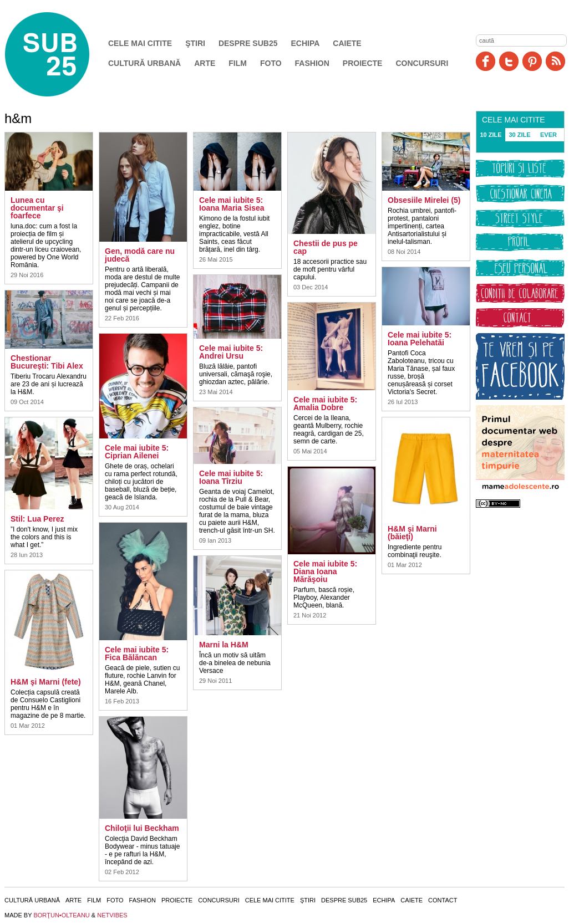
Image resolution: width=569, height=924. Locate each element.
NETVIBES (112, 915)
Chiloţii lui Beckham (142, 828)
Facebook (486, 61)
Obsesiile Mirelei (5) (424, 200)
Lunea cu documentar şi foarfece (37, 208)
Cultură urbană (144, 63)
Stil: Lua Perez (37, 519)
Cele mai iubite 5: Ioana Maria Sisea (232, 204)
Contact (443, 900)
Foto (271, 63)
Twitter (509, 61)
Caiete (347, 43)
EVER (548, 135)
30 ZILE (519, 135)
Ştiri (195, 43)
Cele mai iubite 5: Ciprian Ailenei (137, 452)
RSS (555, 61)
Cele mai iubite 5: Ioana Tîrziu (231, 477)
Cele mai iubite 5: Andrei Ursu (231, 352)
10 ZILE (491, 135)
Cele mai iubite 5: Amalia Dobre (325, 404)
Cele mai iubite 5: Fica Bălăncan (137, 654)
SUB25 (60, 54)
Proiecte (363, 63)
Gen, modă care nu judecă (140, 255)
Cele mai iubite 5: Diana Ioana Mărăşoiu (325, 571)
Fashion (312, 63)
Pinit (532, 61)
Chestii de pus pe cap (326, 247)
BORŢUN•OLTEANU (61, 915)
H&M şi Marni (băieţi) (412, 533)
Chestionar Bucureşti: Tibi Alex (47, 362)
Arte (205, 63)
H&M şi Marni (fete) (46, 682)
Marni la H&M (224, 645)
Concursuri (422, 63)
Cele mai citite (140, 43)
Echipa (306, 43)
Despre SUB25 (248, 43)
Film (238, 63)
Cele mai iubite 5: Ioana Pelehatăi (420, 339)
